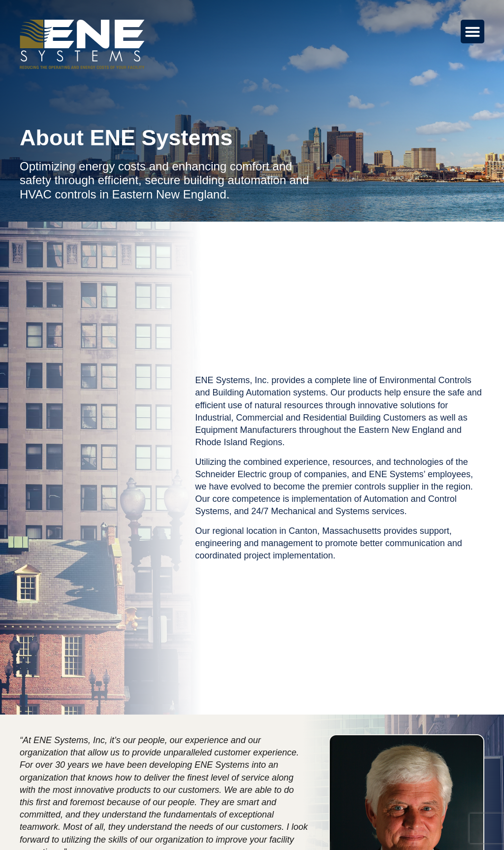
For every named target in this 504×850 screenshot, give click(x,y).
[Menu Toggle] (472, 32)
